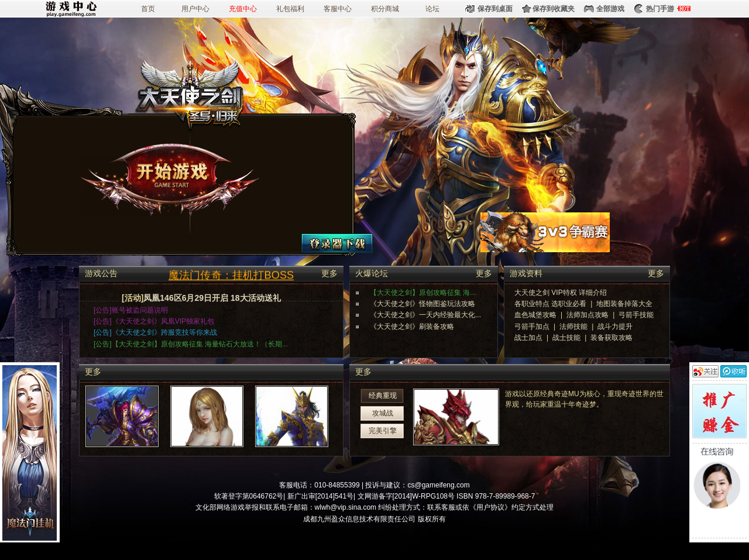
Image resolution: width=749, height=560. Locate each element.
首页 (148, 9)
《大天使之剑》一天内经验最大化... (425, 315)
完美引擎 (383, 431)
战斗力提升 (615, 327)
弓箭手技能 (636, 315)
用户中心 (195, 9)
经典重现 (383, 396)
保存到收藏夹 (554, 9)
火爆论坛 (372, 272)
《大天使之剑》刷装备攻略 (412, 327)
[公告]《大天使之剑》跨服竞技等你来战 (155, 332)
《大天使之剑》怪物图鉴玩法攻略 (422, 304)
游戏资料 (526, 272)
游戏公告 (101, 272)
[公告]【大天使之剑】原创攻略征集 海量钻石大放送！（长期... (191, 344)
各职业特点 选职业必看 (550, 304)
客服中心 (338, 9)
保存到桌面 (495, 9)
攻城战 (383, 413)
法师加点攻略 (587, 315)
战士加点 (528, 338)
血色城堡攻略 (535, 315)
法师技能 (573, 327)
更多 (329, 274)
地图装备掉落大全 (624, 304)
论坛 (432, 9)
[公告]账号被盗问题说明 (131, 310)
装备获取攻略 (611, 338)
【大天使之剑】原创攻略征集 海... (423, 293)
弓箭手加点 (532, 327)
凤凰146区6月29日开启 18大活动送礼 (212, 298)
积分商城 (385, 9)
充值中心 (243, 9)
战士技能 (566, 338)
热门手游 (660, 9)
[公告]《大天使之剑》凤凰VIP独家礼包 (154, 321)
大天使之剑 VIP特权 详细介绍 (561, 293)
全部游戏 (610, 9)
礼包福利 (290, 9)
